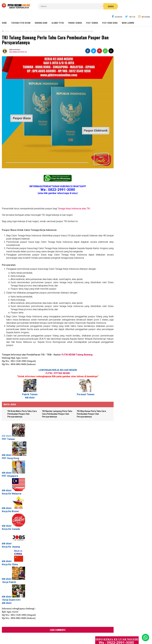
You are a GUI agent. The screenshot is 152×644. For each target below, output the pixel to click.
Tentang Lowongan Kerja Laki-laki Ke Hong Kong (126, 258)
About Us (35, 632)
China (15, 550)
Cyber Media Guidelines (78, 632)
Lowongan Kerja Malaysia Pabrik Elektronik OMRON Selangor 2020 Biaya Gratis (129, 132)
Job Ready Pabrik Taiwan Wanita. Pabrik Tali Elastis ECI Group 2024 (129, 124)
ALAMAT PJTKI (58, 16)
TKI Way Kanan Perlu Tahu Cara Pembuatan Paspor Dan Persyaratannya (85, 400)
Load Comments (53, 616)
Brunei (15, 497)
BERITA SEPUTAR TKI (115, 309)
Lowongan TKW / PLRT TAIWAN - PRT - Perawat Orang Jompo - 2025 (126, 210)
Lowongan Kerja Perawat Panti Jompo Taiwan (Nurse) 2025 (124, 198)
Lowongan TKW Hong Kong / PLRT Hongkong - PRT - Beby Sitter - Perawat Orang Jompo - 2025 (125, 222)
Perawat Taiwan (78, 380)
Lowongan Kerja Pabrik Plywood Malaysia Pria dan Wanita (125, 246)
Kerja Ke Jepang (11, 533)
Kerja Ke (7, 515)
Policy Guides (99, 632)
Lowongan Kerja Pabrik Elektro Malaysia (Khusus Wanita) (124, 269)
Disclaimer (114, 632)
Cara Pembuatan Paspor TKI (19, 45)
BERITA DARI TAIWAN (115, 305)
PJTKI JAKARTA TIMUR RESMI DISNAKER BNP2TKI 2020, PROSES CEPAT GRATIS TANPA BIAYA (125, 282)
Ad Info (60, 632)
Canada (16, 515)
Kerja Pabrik (9, 568)
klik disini (27, 384)
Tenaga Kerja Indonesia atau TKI (74, 191)
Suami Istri (15, 586)
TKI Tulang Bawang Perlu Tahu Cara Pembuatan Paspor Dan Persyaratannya (51, 33)
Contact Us (48, 632)
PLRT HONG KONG (110, 16)
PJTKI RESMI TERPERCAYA (75, 637)
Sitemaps (23, 632)
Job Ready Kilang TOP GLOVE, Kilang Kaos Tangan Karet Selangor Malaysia (128, 140)
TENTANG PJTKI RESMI (21, 16)
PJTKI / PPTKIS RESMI (53, 359)
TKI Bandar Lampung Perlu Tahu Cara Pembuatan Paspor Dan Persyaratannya (53, 400)
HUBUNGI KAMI (41, 16)
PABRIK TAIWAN (75, 16)
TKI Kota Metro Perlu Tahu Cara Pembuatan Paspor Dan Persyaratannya (22, 400)
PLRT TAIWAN (92, 16)
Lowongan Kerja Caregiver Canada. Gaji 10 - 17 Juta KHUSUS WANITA (126, 235)
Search (92, 6)
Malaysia (17, 480)
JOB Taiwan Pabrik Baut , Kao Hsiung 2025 (129, 117)
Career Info (128, 632)
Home (4, 16)
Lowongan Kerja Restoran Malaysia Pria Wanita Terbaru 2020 (127, 148)
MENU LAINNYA (128, 16)
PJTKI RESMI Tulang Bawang (77, 341)
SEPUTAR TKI (112, 313)
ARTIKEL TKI (111, 300)
